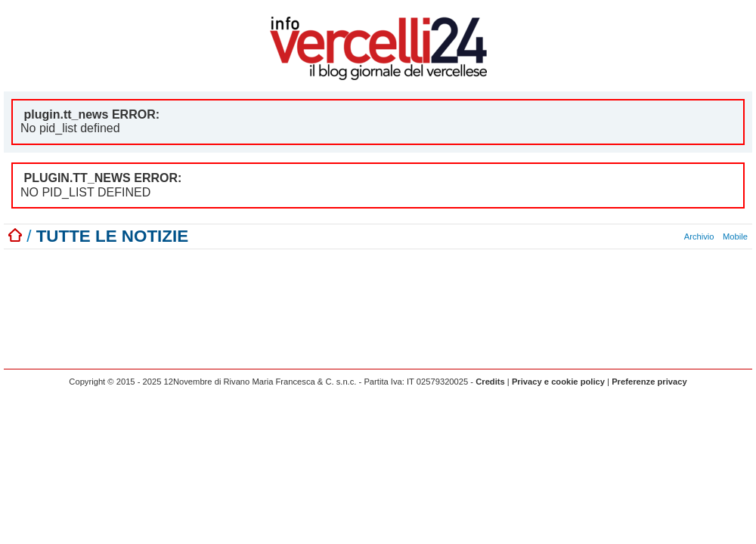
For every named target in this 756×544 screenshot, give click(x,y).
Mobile (735, 236)
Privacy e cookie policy (558, 382)
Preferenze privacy (649, 382)
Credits (490, 382)
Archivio (699, 236)
